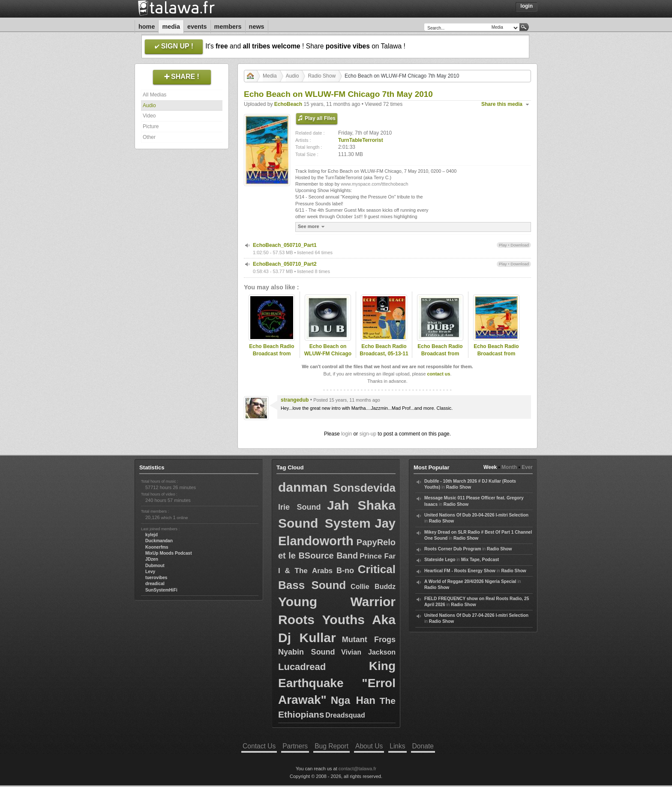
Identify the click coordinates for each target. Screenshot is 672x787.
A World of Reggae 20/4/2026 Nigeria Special (470, 581)
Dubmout (155, 566)
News (257, 27)
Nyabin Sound (307, 652)
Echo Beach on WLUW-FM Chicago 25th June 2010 (328, 354)
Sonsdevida (364, 488)
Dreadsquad (345, 715)
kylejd (151, 535)
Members (228, 27)
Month (509, 467)
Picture (151, 126)
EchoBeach (288, 104)
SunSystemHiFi (161, 590)
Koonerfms (157, 547)
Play (503, 245)
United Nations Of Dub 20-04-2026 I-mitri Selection (476, 515)
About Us (369, 746)
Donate (423, 746)
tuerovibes (156, 578)
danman (303, 487)
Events (197, 27)
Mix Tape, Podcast (480, 560)
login (346, 434)
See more (312, 227)
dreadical (155, 584)
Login (526, 6)
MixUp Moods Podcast (169, 553)
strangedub (295, 400)
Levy (150, 572)
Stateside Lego (440, 560)
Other (149, 137)
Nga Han (353, 700)
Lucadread (302, 667)
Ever (527, 467)
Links (397, 746)
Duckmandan (159, 541)
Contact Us (259, 746)
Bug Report (331, 746)
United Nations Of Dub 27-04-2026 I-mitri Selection (476, 615)
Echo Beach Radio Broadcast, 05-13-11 (384, 350)
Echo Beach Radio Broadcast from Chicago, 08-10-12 (496, 354)
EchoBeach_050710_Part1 (285, 245)
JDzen (152, 559)
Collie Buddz (373, 587)
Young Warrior (337, 602)
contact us (438, 374)
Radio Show (322, 76)
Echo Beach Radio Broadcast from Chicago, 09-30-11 (440, 354)
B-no (345, 571)
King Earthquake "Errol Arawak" (337, 683)
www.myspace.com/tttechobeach (374, 184)
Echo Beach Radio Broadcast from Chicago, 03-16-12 (271, 354)
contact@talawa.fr (357, 769)
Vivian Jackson (368, 652)
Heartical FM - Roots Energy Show (460, 571)
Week (490, 467)
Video (149, 116)
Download (520, 245)
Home (147, 27)
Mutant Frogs (369, 640)
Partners (295, 746)
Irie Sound (300, 507)
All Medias (154, 95)
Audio (149, 105)
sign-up (368, 434)
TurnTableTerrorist (361, 140)
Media (171, 27)
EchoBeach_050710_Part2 (285, 264)
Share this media (502, 104)
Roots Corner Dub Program (453, 549)
